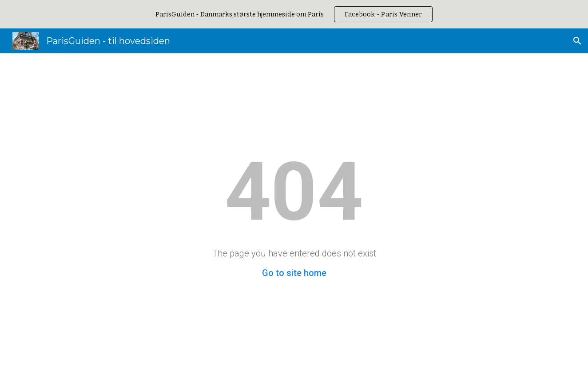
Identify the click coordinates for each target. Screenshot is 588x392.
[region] (294, 14)
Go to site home (294, 273)
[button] (577, 41)
